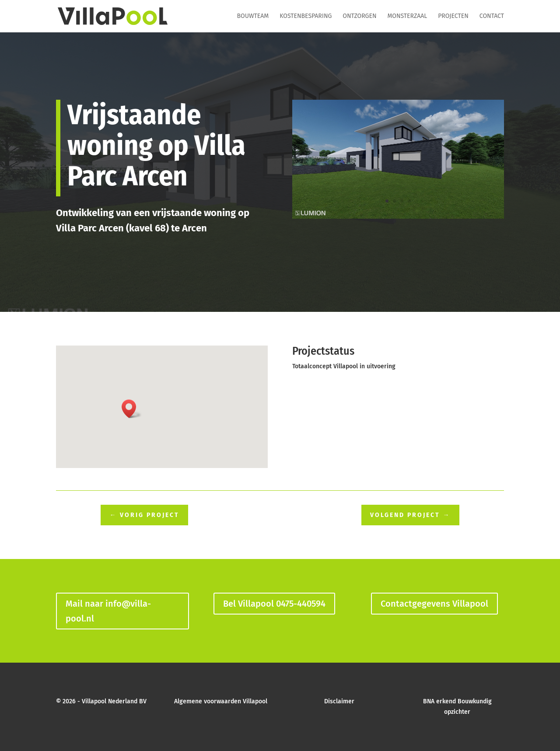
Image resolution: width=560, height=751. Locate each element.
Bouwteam (253, 16)
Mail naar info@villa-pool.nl (108, 611)
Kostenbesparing (306, 16)
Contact (492, 16)
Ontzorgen (359, 16)
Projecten (453, 16)
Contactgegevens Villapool (434, 604)
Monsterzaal (407, 16)
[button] (132, 409)
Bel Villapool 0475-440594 (274, 604)
